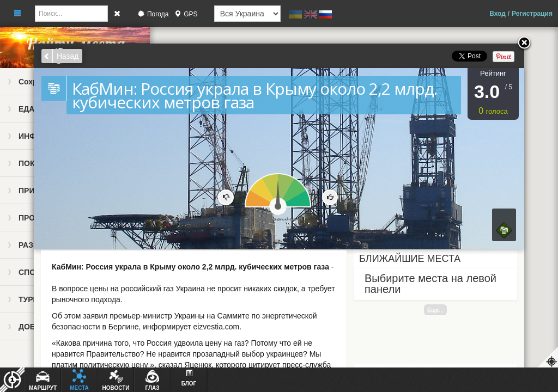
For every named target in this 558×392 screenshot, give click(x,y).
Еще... (435, 310)
